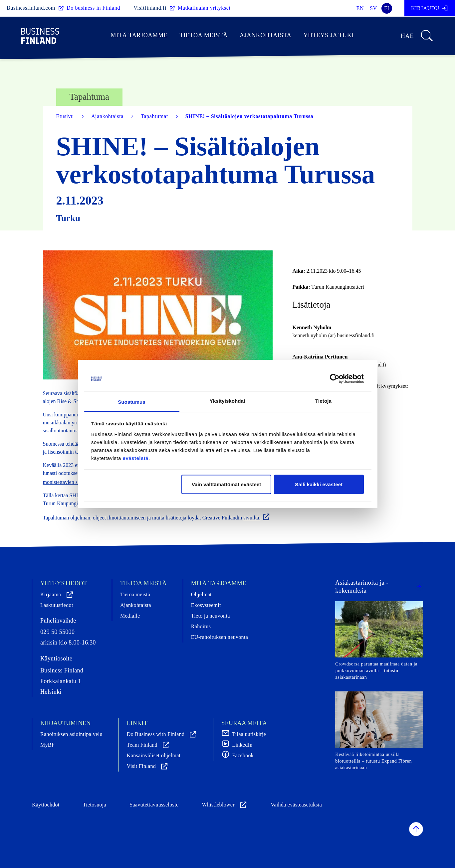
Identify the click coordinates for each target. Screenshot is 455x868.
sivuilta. (257, 518)
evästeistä (136, 458)
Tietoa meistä (204, 35)
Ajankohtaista (265, 35)
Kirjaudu (430, 8)
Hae (417, 36)
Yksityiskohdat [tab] (227, 401)
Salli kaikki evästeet (319, 484)
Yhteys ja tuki (329, 35)
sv (373, 8)
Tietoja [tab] (323, 401)
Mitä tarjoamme (139, 35)
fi (387, 8)
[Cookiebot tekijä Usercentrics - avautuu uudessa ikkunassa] (335, 379)
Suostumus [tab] (132, 402)
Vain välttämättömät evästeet (227, 484)
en (360, 8)
